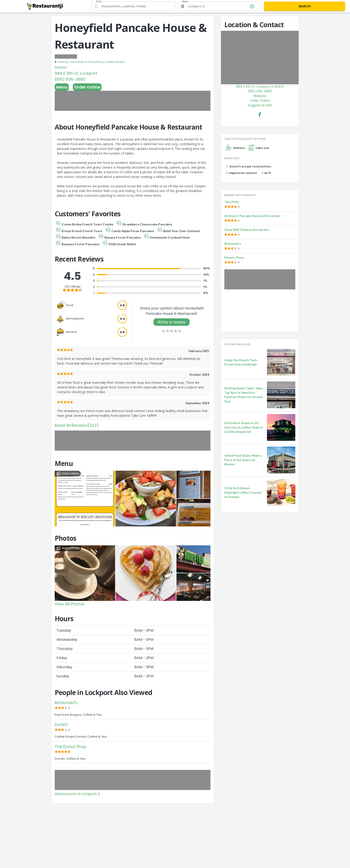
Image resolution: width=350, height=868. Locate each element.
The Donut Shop (71, 747)
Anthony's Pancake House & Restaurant (252, 216)
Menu (62, 87)
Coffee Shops (115, 62)
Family (64, 62)
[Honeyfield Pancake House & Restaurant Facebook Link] (260, 115)
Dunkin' (61, 725)
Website (260, 96)
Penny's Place (234, 258)
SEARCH (305, 6)
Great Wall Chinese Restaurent (247, 230)
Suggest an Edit (260, 105)
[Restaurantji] (45, 6)
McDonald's (66, 703)
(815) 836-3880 (70, 79)
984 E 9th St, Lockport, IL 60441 (260, 87)
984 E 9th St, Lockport (76, 73)
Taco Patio (232, 202)
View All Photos (70, 604)
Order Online (87, 87)
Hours (60, 67)
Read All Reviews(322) (77, 425)
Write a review (172, 322)
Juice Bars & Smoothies (86, 62)
